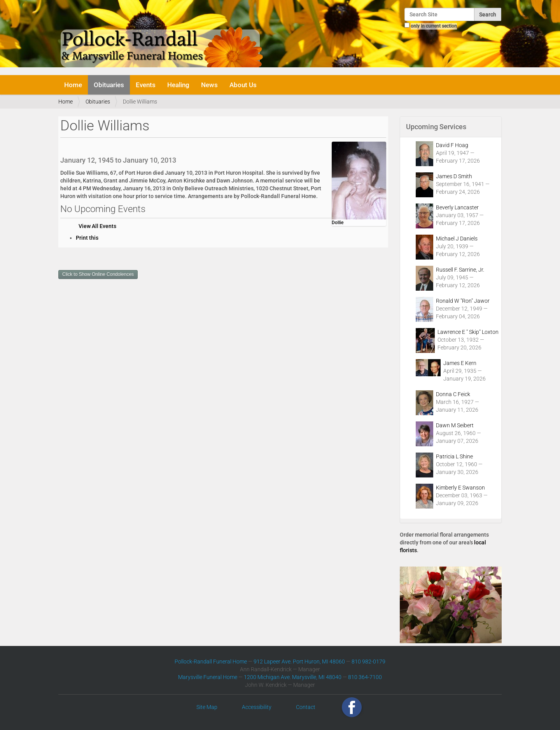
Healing (178, 85)
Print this (87, 238)
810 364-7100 (365, 677)
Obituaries (109, 85)
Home (73, 85)
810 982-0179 (368, 662)
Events (146, 85)
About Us (243, 85)
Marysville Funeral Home (208, 677)
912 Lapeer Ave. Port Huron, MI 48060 (299, 662)
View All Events (97, 226)
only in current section (434, 26)
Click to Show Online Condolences (98, 274)
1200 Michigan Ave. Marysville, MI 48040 (293, 677)
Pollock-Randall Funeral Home (211, 662)
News (209, 85)
